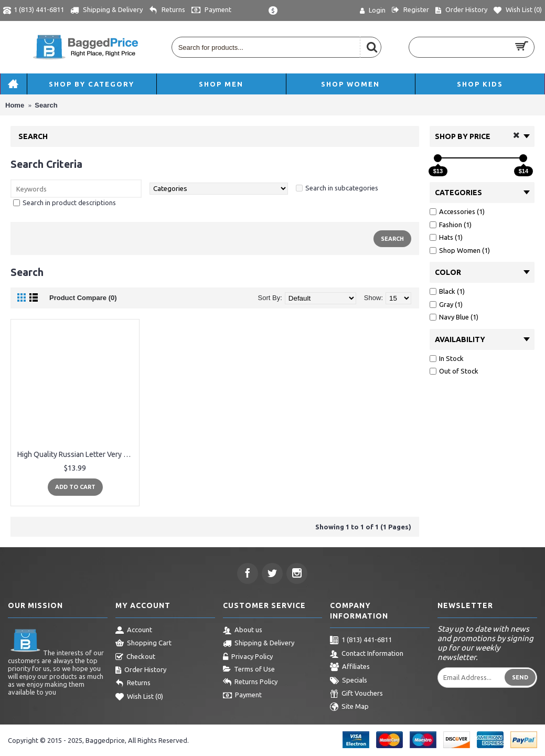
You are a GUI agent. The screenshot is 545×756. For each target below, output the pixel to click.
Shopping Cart (143, 644)
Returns (133, 684)
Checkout (135, 657)
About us (243, 631)
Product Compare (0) (83, 298)
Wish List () (139, 697)
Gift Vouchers (356, 694)
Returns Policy (250, 683)
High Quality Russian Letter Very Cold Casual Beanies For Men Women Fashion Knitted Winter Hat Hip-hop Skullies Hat (77, 454)
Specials (349, 681)
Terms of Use (249, 669)
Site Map (349, 707)
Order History (141, 670)
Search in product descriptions (69, 203)
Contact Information (367, 654)
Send (520, 677)
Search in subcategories (342, 188)
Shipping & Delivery (259, 644)
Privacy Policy (248, 657)
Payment (242, 696)
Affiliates (350, 667)
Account (134, 631)
